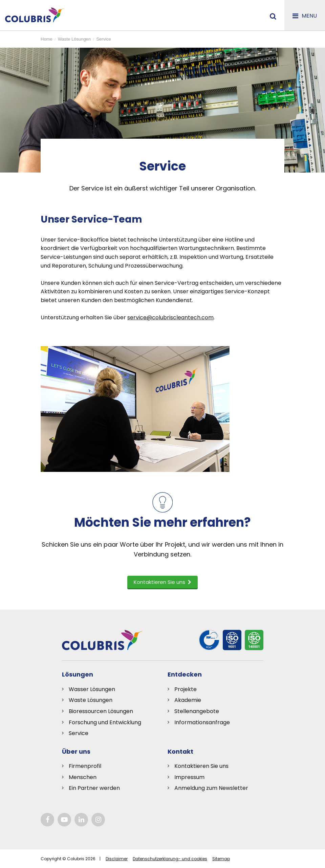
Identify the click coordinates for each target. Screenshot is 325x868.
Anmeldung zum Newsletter (211, 788)
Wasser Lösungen (92, 689)
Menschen (83, 777)
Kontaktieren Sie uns (201, 766)
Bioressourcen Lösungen (101, 711)
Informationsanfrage (202, 722)
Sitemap (221, 859)
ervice (80, 733)
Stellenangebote (197, 711)
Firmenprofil (85, 766)
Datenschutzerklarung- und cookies (170, 859)
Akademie (188, 700)
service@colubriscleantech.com (170, 317)
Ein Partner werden (94, 788)
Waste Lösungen (91, 700)
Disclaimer (117, 859)
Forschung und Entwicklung (105, 722)
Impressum (189, 777)
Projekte (186, 689)
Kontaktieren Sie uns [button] (162, 582)
